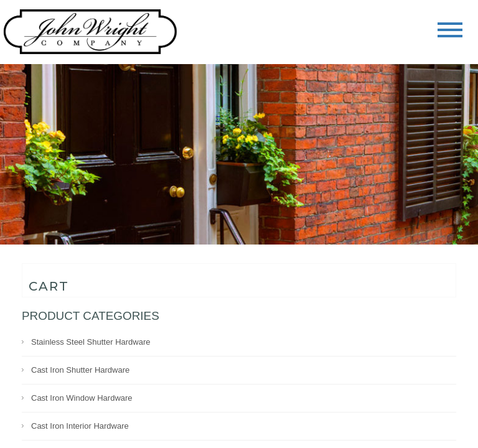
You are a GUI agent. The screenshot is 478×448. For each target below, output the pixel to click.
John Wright (90, 33)
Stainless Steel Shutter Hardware (91, 342)
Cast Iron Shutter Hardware (80, 370)
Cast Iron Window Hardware (82, 398)
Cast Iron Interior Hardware (80, 426)
